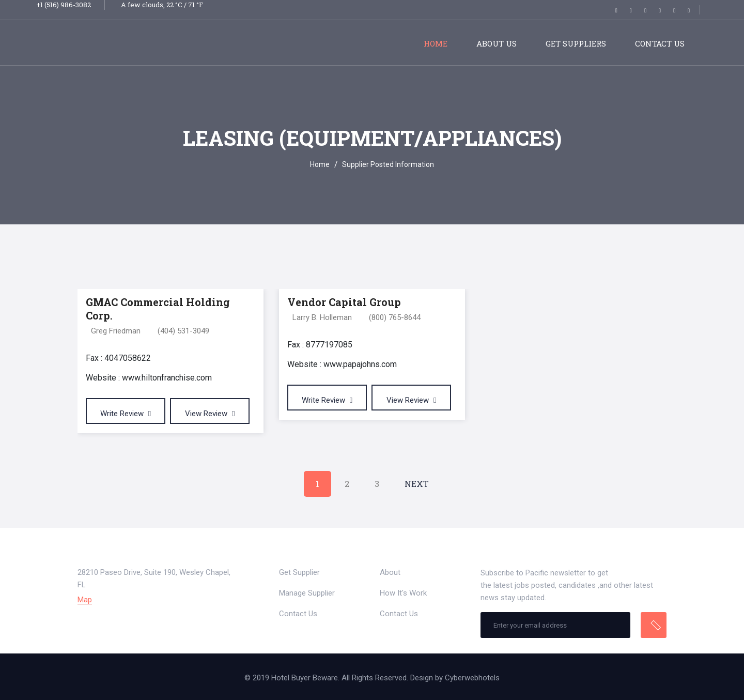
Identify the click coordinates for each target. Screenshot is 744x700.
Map (85, 600)
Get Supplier (299, 572)
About (390, 572)
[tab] (655, 269)
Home (436, 43)
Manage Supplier (307, 593)
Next (417, 484)
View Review (210, 414)
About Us (497, 43)
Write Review (126, 414)
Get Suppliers (576, 43)
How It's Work (403, 593)
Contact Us (660, 43)
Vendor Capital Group (344, 302)
